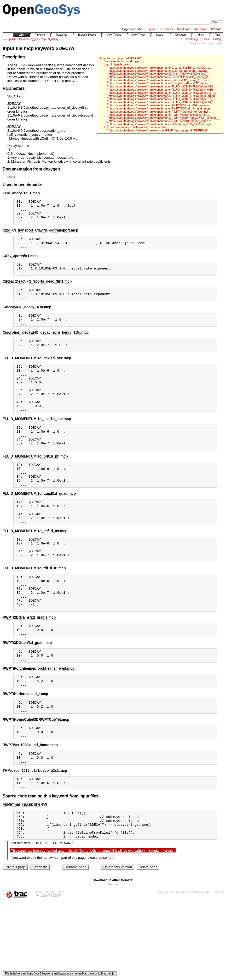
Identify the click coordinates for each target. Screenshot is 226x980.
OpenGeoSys (165, 966)
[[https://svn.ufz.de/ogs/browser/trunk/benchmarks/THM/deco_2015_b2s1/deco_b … (161, 124)
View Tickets (114, 35)
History (217, 39)
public (13, 39)
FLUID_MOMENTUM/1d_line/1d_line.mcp (37, 445)
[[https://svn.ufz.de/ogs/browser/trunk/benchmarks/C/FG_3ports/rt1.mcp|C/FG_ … (159, 74)
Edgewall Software (51, 969)
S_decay (53, 39)
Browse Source (87, 35)
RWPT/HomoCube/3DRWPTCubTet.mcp (36, 781)
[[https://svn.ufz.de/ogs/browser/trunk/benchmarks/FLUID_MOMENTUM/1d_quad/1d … (163, 96)
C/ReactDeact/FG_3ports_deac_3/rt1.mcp (37, 291)
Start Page (192, 39)
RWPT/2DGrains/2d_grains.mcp (29, 669)
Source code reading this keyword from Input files (135, 127)
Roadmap (62, 35)
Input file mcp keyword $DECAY (120, 58)
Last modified (199, 43)
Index (206, 39)
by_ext (35, 39)
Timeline (40, 35)
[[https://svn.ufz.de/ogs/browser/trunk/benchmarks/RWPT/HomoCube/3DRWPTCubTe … (164, 118)
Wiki (21, 35)
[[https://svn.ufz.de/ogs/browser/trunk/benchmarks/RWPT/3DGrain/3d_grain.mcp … (160, 108)
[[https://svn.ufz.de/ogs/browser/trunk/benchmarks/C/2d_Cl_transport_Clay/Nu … (159, 71)
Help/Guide (184, 29)
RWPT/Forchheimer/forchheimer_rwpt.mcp (39, 725)
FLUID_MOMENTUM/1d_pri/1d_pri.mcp (35, 487)
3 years (212, 43)
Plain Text (113, 958)
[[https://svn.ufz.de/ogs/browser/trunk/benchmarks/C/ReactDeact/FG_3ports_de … (160, 77)
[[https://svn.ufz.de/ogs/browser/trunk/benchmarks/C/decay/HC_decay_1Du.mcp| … (160, 80)
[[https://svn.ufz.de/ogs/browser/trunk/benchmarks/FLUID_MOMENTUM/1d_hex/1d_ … (163, 86)
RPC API (216, 29)
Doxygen (180, 35)
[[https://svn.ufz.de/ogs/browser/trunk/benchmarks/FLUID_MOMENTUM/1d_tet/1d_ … (162, 99)
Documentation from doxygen (122, 61)
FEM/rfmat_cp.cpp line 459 (25, 873)
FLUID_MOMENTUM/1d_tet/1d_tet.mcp (35, 571)
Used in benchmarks (117, 64)
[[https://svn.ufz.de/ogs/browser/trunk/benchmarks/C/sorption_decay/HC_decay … (159, 83)
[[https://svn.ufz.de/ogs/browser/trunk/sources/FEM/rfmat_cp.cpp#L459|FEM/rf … (159, 130)
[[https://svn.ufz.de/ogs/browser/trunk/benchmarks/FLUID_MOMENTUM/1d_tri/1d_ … (161, 102)
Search (160, 35)
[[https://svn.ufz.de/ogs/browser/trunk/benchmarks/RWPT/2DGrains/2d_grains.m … (160, 105)
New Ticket (139, 35)
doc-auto (23, 39)
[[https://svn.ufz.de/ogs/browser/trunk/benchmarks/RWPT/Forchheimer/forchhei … (159, 112)
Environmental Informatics (190, 966)
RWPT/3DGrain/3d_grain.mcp (27, 697)
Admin (200, 35)
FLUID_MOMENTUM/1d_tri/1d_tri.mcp (34, 613)
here (111, 931)
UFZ (209, 966)
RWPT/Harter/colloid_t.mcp (25, 753)
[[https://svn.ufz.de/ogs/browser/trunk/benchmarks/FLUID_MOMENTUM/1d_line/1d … (162, 90)
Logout (151, 29)
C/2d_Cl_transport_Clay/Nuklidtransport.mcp (40, 235)
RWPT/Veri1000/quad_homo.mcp (30, 808)
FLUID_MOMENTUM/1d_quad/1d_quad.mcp (39, 529)
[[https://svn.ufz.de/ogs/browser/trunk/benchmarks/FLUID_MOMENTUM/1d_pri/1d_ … (162, 93)
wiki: (6, 39)
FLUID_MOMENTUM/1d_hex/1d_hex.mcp (37, 375)
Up (180, 39)
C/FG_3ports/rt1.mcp (20, 263)
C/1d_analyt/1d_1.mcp (21, 193)
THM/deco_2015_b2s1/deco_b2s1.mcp (35, 836)
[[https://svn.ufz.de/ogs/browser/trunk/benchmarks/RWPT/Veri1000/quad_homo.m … (161, 121)
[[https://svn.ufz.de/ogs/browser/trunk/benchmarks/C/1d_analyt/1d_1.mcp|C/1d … (159, 68)
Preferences (166, 29)
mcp (43, 39)
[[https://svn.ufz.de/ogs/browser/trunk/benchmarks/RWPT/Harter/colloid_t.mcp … (158, 115)
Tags (218, 35)
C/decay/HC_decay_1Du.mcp (27, 319)
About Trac (201, 29)
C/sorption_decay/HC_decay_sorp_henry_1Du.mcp (46, 346)
